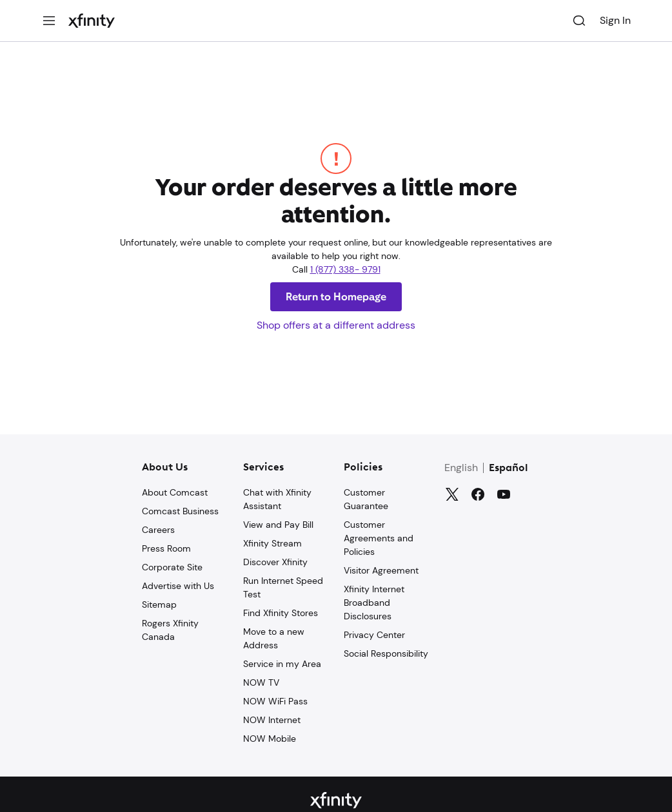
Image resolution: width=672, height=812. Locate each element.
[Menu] (49, 21)
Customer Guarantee (366, 499)
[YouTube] (504, 494)
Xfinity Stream (272, 543)
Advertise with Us (178, 586)
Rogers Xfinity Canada (170, 630)
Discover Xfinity (275, 562)
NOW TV (261, 682)
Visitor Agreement (381, 570)
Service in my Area (282, 664)
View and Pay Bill (278, 525)
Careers (158, 530)
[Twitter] (452, 494)
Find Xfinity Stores (281, 613)
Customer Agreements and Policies (379, 538)
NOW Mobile (270, 739)
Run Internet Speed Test (283, 587)
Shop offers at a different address (336, 325)
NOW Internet (272, 720)
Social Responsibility (386, 653)
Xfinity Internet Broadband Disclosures (374, 603)
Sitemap (159, 604)
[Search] (579, 21)
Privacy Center (374, 635)
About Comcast (175, 492)
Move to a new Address (274, 638)
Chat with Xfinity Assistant (277, 499)
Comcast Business (180, 511)
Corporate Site (172, 567)
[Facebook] (478, 494)
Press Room (166, 548)
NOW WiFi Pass (275, 701)
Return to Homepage (336, 297)
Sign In (615, 20)
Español (509, 469)
